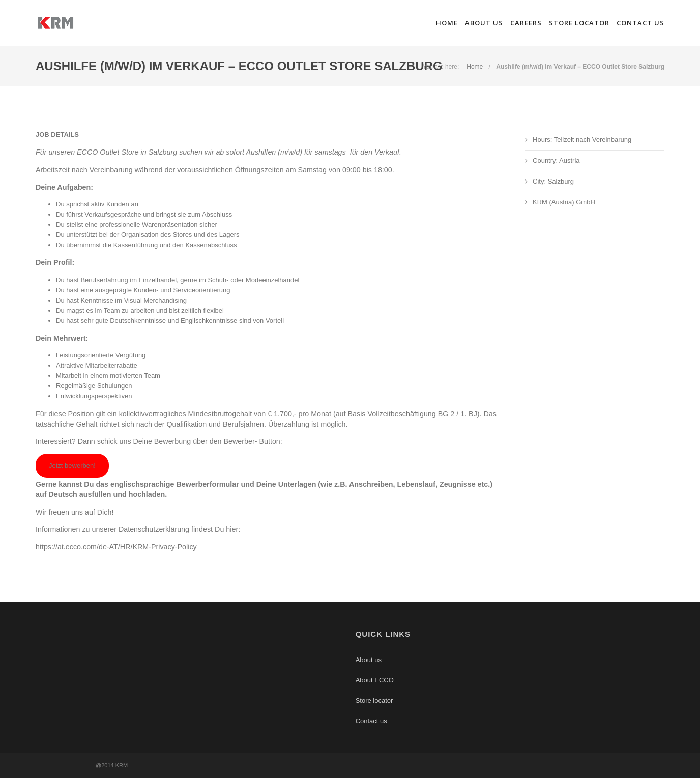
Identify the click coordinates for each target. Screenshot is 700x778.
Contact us (640, 23)
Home (447, 23)
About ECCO (375, 680)
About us (484, 23)
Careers (526, 23)
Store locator (579, 23)
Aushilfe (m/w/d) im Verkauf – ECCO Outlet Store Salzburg (580, 67)
